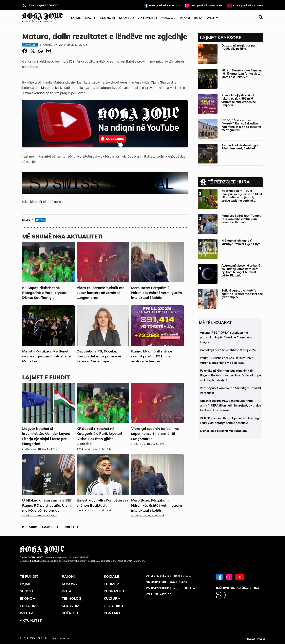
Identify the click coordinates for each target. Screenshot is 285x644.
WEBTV (212, 18)
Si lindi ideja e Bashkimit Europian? (224, 431)
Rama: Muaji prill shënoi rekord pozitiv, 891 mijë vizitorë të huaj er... (152, 356)
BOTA (198, 18)
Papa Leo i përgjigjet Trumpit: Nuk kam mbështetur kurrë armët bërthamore (241, 219)
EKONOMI (107, 18)
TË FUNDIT (29, 576)
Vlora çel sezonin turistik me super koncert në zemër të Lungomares (100, 293)
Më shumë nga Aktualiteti (62, 236)
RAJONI (184, 18)
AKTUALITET (148, 18)
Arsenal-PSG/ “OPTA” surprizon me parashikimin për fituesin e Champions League (226, 337)
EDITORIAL (29, 606)
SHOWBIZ (127, 18)
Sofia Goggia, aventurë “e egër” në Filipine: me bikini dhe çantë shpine (242, 294)
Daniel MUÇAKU (167, 582)
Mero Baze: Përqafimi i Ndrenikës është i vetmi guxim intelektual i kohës (157, 293)
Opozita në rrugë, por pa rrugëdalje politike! (238, 47)
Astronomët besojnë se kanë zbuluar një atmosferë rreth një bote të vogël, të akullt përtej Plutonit (241, 270)
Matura (40, 220)
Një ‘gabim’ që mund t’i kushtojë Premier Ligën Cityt (241, 242)
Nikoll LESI (169, 576)
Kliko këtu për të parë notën (42, 202)
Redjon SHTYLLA (170, 588)
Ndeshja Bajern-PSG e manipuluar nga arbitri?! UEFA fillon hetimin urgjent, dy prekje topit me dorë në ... (242, 196)
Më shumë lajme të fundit (50, 527)
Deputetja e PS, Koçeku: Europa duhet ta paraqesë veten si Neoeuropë (99, 356)
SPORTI (91, 18)
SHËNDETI (71, 613)
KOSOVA (168, 18)
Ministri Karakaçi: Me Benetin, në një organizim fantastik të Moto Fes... (47, 356)
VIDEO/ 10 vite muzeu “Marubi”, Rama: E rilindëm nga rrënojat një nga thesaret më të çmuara (241, 125)
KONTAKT (112, 613)
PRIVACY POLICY (256, 639)
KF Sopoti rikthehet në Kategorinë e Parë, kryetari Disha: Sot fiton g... (45, 293)
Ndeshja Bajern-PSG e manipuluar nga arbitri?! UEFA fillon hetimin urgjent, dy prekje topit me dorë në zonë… (230, 405)
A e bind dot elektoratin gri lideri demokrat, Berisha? (240, 147)
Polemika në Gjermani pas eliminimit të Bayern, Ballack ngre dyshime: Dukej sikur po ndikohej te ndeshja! (230, 375)
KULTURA (112, 598)
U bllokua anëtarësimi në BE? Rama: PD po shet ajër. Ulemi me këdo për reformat (47, 505)
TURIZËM (112, 584)
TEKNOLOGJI (73, 598)
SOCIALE (111, 576)
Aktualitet (30, 45)
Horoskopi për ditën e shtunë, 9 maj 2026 (228, 350)
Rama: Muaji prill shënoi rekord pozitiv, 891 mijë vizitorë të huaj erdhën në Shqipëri (239, 100)
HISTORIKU (113, 606)
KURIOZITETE (115, 591)
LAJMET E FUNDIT (46, 377)
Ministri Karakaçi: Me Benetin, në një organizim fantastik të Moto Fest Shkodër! (242, 74)
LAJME (76, 18)
